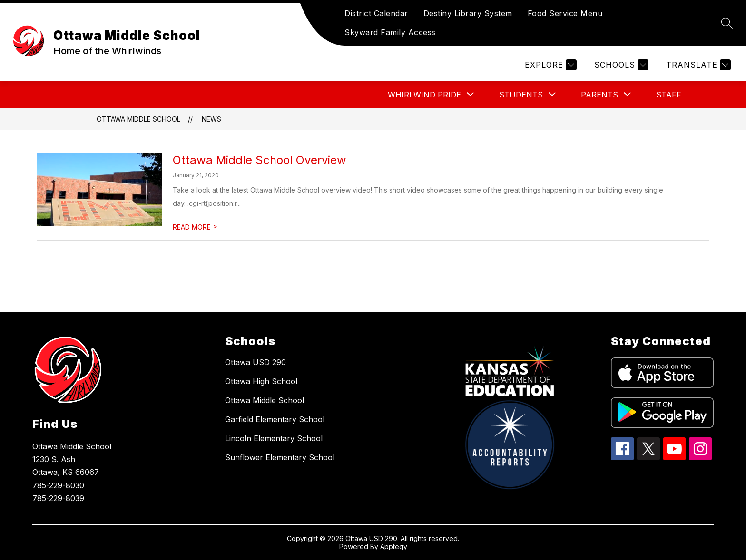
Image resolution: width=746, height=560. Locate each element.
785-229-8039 (58, 498)
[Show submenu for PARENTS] (599, 95)
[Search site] (727, 23)
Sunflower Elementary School (280, 457)
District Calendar (376, 13)
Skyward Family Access (390, 32)
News (211, 119)
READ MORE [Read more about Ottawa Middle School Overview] (195, 227)
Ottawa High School (261, 381)
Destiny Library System (468, 13)
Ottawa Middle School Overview (260, 160)
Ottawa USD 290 (255, 362)
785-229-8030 (58, 485)
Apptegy (394, 546)
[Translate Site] (697, 65)
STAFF (669, 95)
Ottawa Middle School (138, 119)
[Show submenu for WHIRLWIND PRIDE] (424, 95)
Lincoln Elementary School (274, 438)
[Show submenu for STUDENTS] (521, 95)
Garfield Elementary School (275, 419)
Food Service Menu (565, 13)
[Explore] (550, 65)
